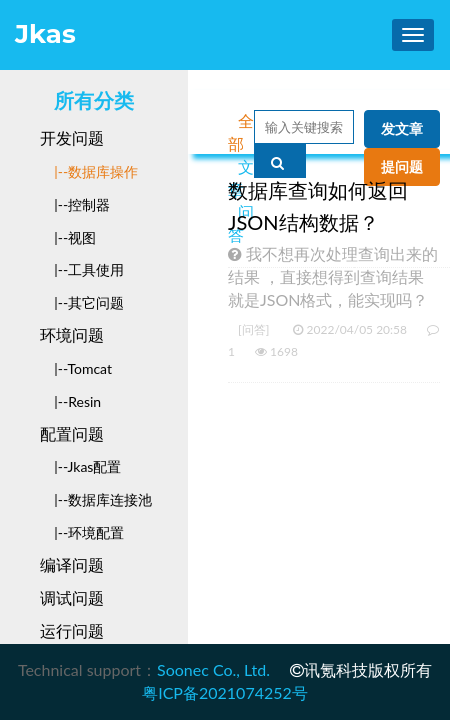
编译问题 (72, 564)
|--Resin (70, 401)
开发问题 (72, 137)
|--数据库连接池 (96, 499)
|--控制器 (75, 204)
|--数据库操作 (89, 171)
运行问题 (72, 630)
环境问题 (72, 334)
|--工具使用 (82, 269)
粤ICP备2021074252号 (225, 692)
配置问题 (72, 433)
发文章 (402, 129)
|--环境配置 (82, 532)
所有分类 (94, 101)
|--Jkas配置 (80, 466)
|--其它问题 (82, 302)
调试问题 (72, 597)
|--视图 (68, 237)
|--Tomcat (76, 368)
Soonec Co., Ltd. (213, 669)
